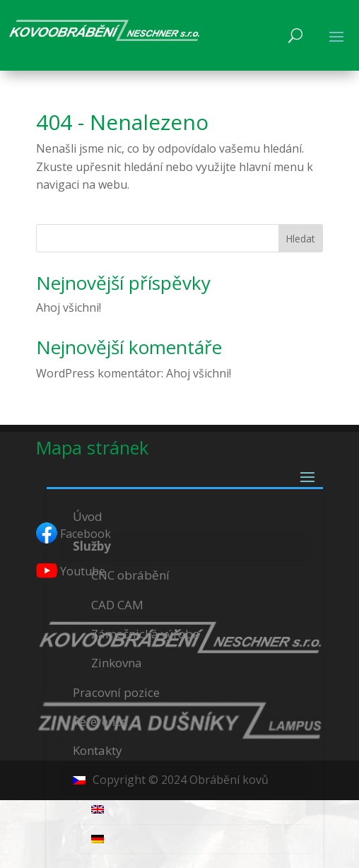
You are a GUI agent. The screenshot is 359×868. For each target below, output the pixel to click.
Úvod (88, 516)
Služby (92, 546)
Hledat (300, 239)
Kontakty (98, 750)
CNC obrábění (130, 575)
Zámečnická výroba (146, 634)
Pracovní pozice (116, 692)
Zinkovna (117, 663)
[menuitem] (184, 781)
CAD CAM (117, 605)
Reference (100, 721)
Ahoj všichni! (69, 307)
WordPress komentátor (99, 373)
